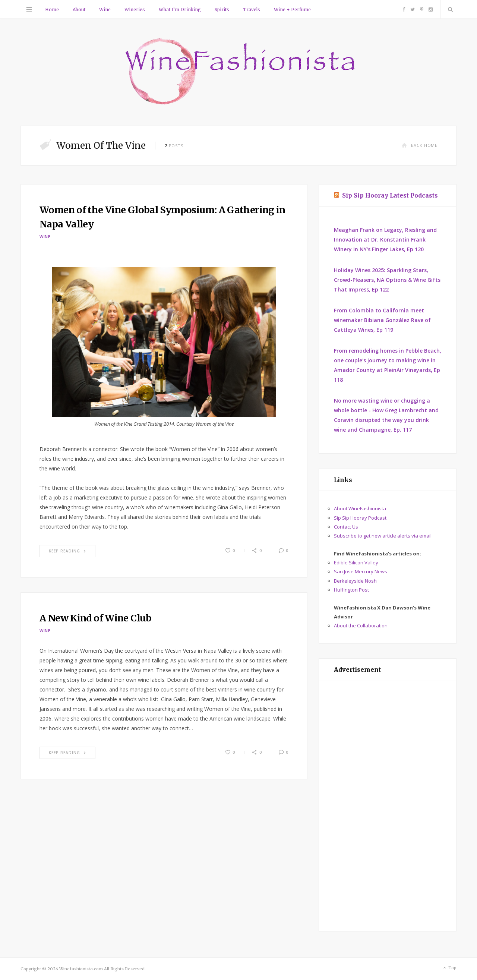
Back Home (420, 145)
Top (449, 968)
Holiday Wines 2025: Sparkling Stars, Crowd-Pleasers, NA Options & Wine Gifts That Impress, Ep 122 (387, 280)
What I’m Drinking (180, 10)
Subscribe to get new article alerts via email (383, 536)
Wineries (135, 10)
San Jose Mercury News (361, 571)
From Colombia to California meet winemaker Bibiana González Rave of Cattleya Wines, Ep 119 (382, 320)
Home (52, 10)
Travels (252, 10)
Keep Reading (67, 551)
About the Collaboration (361, 626)
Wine (105, 10)
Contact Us (346, 527)
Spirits (222, 10)
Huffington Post (351, 590)
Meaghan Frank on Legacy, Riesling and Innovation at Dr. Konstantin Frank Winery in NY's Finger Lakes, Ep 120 (385, 240)
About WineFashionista (360, 508)
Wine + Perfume (292, 10)
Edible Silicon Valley (356, 563)
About (79, 10)
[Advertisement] (388, 806)
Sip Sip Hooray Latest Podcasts (390, 195)
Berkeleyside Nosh (355, 581)
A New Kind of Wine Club (96, 618)
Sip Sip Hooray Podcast (360, 518)
